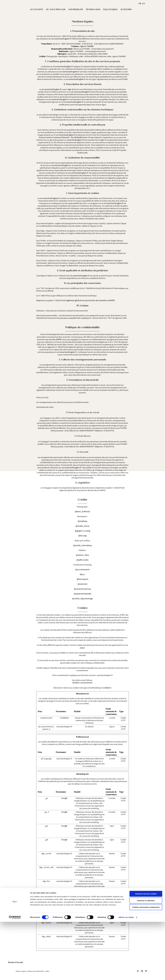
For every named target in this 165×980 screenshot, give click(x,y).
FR (140, 4)
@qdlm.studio (82, 560)
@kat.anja (82, 536)
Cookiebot (107, 688)
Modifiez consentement (82, 683)
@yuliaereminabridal (82, 594)
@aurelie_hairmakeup (82, 545)
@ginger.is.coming (82, 531)
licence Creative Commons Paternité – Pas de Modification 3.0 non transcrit (70, 137)
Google (64, 798)
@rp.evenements (82, 569)
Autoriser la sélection (146, 959)
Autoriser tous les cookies (146, 952)
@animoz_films (82, 555)
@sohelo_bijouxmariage (82, 599)
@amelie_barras (82, 526)
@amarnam (82, 584)
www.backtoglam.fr (63, 39)
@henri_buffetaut (82, 512)
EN (144, 4)
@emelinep (82, 521)
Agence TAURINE (87, 46)
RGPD (59, 339)
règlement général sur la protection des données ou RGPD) (90, 301)
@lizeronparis (82, 579)
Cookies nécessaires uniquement (146, 965)
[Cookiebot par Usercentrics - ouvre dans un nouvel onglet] (15, 976)
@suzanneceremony (82, 589)
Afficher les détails (126, 975)
